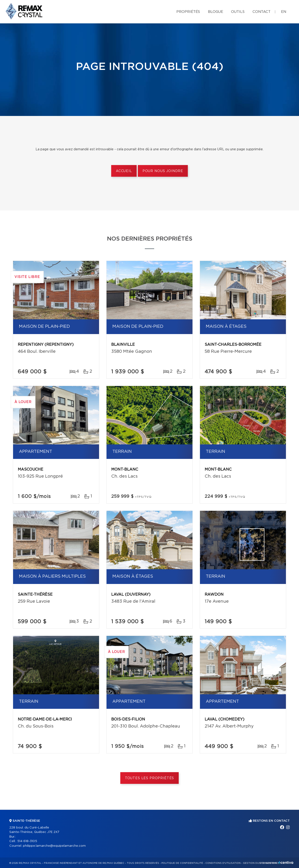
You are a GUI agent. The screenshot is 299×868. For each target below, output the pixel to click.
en (284, 12)
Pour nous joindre (163, 171)
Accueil (124, 171)
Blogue (215, 12)
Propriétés (188, 12)
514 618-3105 (27, 841)
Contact (262, 12)
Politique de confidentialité (182, 863)
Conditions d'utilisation (223, 863)
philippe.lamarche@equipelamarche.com (54, 846)
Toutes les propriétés (150, 778)
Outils (238, 12)
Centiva (286, 863)
